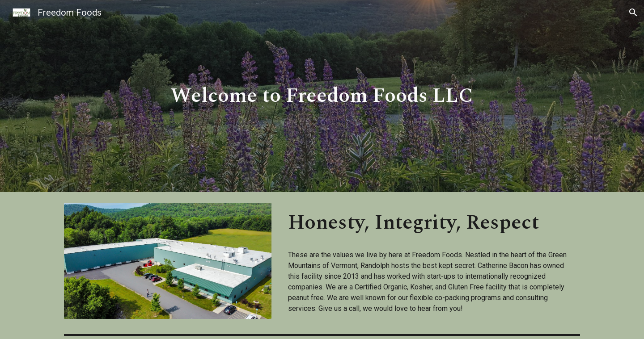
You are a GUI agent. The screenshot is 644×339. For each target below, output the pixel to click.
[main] (322, 96)
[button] (633, 13)
